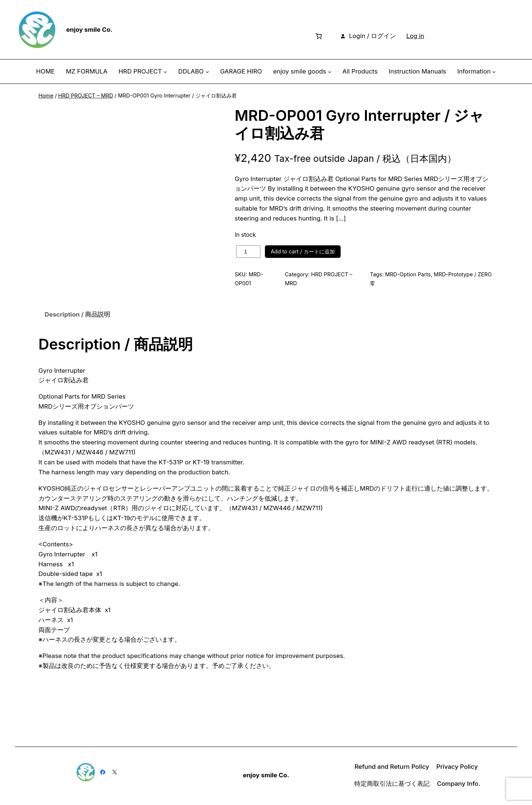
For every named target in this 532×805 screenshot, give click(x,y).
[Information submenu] (494, 72)
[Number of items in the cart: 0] (318, 36)
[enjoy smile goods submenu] (330, 72)
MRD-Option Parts (408, 274)
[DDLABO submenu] (207, 72)
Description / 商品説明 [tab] (77, 315)
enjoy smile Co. (89, 30)
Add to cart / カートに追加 (303, 251)
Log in (415, 36)
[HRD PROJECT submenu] (165, 72)
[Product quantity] (248, 252)
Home (46, 95)
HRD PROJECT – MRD (86, 95)
